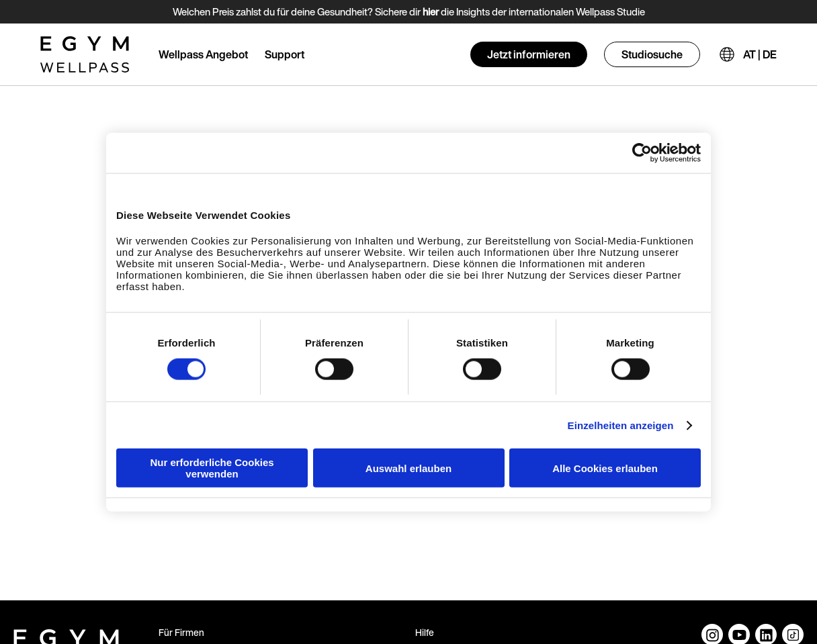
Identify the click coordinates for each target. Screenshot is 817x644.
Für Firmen (181, 632)
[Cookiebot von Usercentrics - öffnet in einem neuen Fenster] (642, 152)
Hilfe (425, 632)
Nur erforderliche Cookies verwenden (212, 468)
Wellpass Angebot (203, 54)
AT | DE (760, 54)
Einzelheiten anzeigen (621, 425)
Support (285, 54)
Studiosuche (652, 54)
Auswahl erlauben (408, 468)
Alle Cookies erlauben (605, 468)
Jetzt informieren (529, 54)
